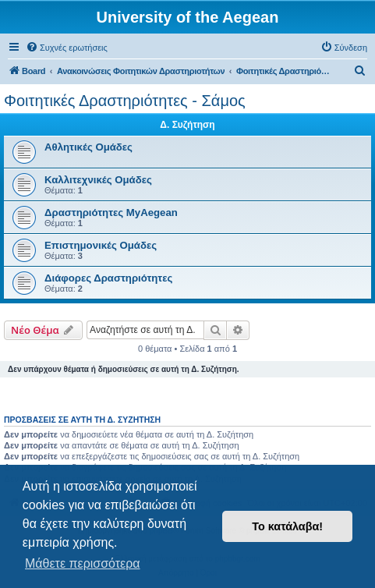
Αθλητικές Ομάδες (88, 147)
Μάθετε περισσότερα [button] (83, 563)
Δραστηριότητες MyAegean (111, 213)
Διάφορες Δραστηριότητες (108, 278)
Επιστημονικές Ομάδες (101, 245)
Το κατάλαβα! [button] (287, 526)
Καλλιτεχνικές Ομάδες (98, 180)
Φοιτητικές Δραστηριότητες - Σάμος (125, 101)
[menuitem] (67, 48)
